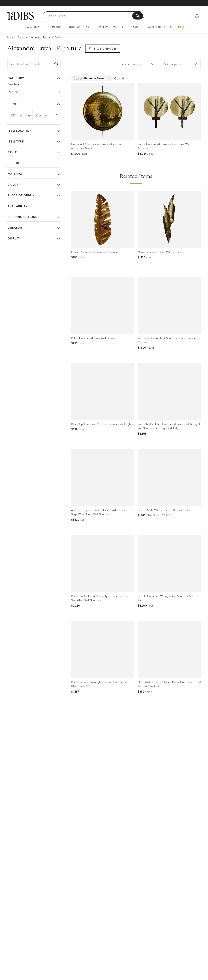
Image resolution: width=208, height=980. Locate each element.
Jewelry (102, 27)
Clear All (119, 78)
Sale (181, 27)
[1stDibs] (21, 16)
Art (88, 27)
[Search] (89, 16)
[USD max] (42, 115)
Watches (119, 27)
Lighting (74, 27)
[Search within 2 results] (31, 64)
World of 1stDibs (160, 27)
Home (10, 37)
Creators (22, 37)
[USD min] (17, 115)
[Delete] (109, 78)
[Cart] (197, 16)
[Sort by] (138, 64)
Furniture (55, 27)
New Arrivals (33, 27)
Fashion (137, 27)
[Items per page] (180, 64)
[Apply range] (56, 115)
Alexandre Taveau (41, 37)
